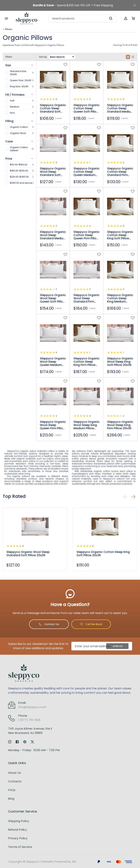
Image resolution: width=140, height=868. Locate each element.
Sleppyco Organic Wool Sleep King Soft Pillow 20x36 (120, 362)
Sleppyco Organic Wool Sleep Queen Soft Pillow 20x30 (53, 298)
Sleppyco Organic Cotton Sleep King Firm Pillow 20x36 (87, 362)
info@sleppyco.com (32, 707)
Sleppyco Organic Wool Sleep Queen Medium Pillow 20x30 (53, 362)
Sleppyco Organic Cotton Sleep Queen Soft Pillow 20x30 (87, 108)
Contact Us (49, 624)
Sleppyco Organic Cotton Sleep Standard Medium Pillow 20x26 (120, 108)
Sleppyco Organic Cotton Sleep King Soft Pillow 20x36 (120, 235)
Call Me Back (91, 624)
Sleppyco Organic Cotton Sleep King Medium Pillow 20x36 (120, 298)
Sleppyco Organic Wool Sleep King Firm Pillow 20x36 (120, 425)
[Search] (82, 18)
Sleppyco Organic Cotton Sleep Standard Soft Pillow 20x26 (53, 108)
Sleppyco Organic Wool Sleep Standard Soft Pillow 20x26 (53, 172)
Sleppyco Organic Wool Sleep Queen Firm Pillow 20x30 (53, 425)
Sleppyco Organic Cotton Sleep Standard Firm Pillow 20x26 (120, 172)
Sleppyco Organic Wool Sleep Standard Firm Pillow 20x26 (87, 298)
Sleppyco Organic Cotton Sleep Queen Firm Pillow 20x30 (87, 235)
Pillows (9, 29)
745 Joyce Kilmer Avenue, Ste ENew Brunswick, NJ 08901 (30, 731)
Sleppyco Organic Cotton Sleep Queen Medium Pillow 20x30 (87, 172)
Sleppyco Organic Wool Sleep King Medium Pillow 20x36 (87, 425)
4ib (74, 862)
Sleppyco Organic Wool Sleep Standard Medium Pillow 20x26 (53, 235)
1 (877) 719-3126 (29, 720)
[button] (133, 497)
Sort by (43, 57)
